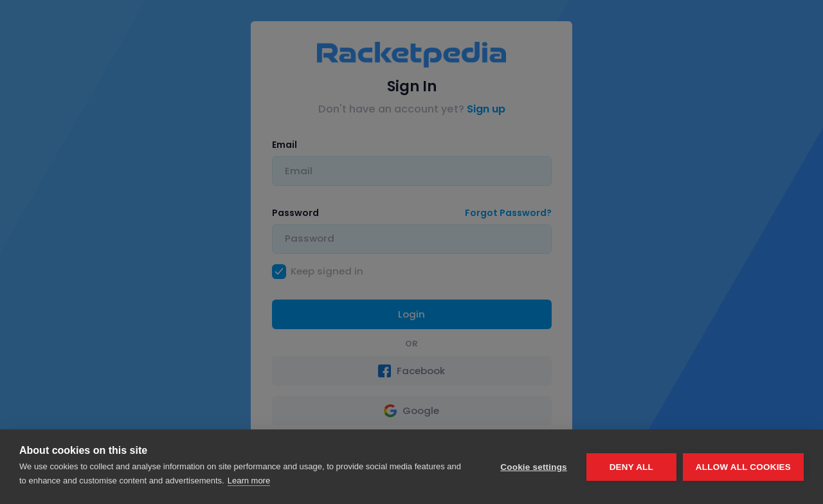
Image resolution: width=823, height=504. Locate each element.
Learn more (249, 481)
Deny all (631, 467)
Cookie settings (534, 467)
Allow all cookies (743, 467)
